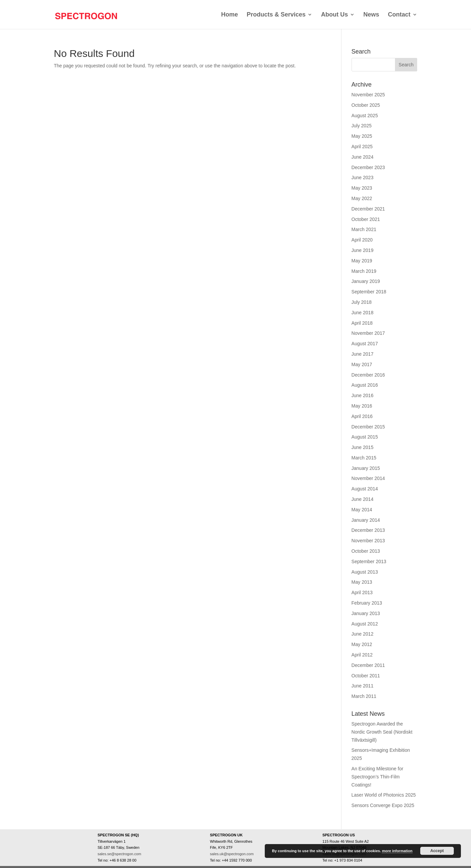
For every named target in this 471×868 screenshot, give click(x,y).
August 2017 (365, 344)
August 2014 (365, 489)
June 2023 (363, 178)
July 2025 (362, 126)
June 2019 (363, 250)
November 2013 (368, 541)
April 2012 (362, 655)
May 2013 (362, 582)
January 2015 (366, 468)
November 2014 (368, 478)
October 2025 (366, 105)
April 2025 (362, 147)
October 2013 (366, 551)
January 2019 (366, 281)
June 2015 (363, 447)
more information (397, 851)
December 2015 (368, 427)
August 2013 (365, 572)
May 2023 (362, 188)
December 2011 (368, 665)
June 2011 (363, 686)
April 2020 (362, 240)
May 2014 (362, 510)
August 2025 (365, 116)
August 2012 (365, 624)
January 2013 (366, 613)
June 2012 (363, 634)
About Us (334, 14)
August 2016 (365, 385)
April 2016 (362, 416)
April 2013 (362, 592)
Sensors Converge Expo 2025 (383, 805)
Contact (399, 14)
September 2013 (369, 561)
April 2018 (362, 323)
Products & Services (276, 14)
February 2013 (367, 603)
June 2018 (363, 313)
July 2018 (362, 302)
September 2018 (369, 292)
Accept (437, 851)
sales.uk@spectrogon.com (232, 854)
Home (229, 14)
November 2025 (368, 95)
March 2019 (364, 271)
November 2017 (368, 333)
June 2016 (363, 395)
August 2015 (365, 437)
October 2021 (366, 219)
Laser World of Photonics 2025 (384, 795)
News (371, 14)
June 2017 (363, 354)
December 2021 (368, 209)
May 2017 (362, 364)
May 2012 (362, 644)
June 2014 (363, 499)
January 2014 (366, 520)
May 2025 (362, 136)
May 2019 (362, 261)
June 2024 (363, 157)
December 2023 (368, 167)
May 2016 (362, 406)
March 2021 (364, 229)
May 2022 (362, 198)
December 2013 (368, 530)
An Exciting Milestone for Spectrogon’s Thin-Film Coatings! (377, 777)
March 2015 (364, 458)
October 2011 (366, 676)
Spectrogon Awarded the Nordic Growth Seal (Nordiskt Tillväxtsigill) (382, 732)
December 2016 (368, 375)
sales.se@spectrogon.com (119, 854)
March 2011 (364, 696)
